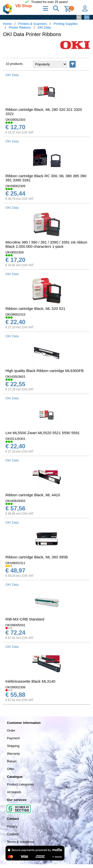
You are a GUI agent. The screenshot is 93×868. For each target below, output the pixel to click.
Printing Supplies (66, 24)
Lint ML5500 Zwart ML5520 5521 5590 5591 (43, 433)
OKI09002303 (15, 120)
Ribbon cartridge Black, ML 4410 (33, 495)
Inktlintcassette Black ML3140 (30, 681)
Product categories (20, 784)
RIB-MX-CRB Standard (25, 619)
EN (87, 17)
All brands (14, 792)
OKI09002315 (15, 314)
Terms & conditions (21, 842)
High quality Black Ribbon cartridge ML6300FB (45, 371)
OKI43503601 (15, 377)
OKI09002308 (15, 687)
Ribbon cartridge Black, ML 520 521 (35, 309)
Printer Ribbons (20, 27)
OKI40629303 (15, 501)
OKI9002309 (15, 252)
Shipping (13, 746)
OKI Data (44, 27)
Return (12, 761)
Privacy (12, 826)
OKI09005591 (15, 625)
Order (11, 730)
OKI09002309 (15, 186)
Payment (13, 738)
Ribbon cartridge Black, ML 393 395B (37, 557)
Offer (11, 769)
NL (79, 17)
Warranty (13, 754)
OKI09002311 (15, 563)
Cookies (13, 834)
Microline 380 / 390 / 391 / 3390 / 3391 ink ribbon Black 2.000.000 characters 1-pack (46, 244)
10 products (14, 64)
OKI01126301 (15, 439)
